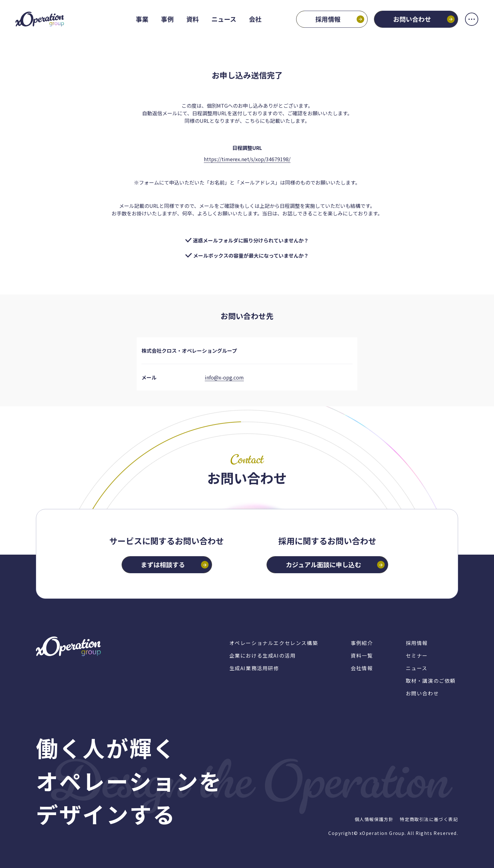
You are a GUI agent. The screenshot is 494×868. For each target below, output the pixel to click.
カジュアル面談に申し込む (323, 565)
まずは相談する (163, 565)
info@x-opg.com (224, 377)
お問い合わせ (411, 19)
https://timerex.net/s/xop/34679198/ (247, 159)
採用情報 (327, 19)
